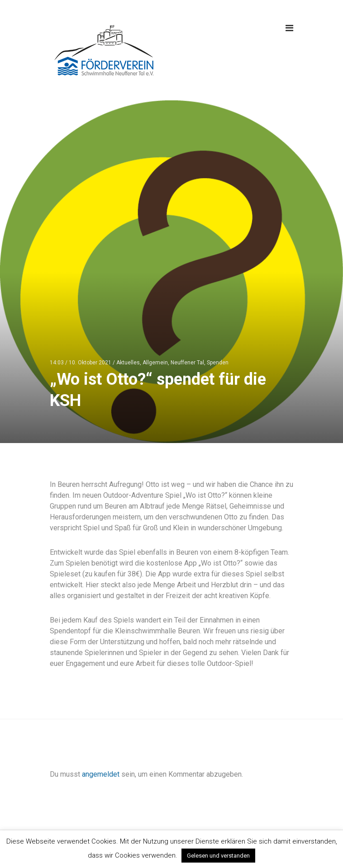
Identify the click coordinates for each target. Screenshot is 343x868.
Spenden (218, 363)
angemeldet (101, 774)
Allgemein (155, 363)
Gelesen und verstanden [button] (218, 856)
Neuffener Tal (187, 363)
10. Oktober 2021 (90, 363)
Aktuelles (128, 363)
